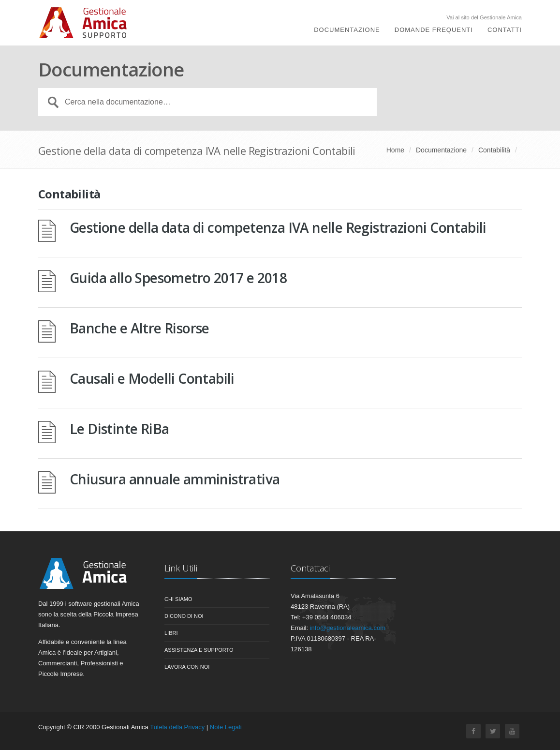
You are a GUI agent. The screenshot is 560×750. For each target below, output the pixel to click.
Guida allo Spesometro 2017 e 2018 (178, 278)
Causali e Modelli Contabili (152, 378)
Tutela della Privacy (177, 727)
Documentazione (347, 30)
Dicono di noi (184, 616)
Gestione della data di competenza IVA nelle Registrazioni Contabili (278, 227)
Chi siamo (178, 599)
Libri (171, 633)
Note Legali (226, 727)
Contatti (505, 30)
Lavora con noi (187, 667)
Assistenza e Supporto (199, 650)
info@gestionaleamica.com (348, 628)
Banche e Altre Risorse (140, 328)
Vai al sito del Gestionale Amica (484, 18)
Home (395, 150)
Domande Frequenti (434, 30)
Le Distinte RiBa (119, 429)
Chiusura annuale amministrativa (175, 479)
